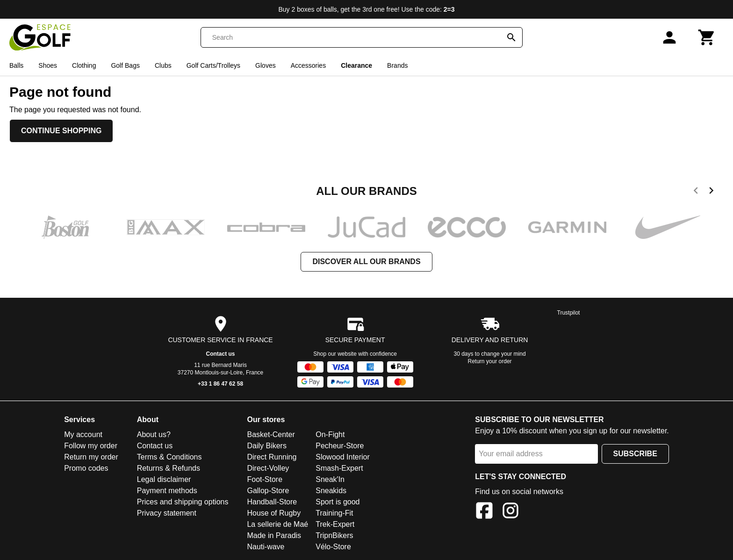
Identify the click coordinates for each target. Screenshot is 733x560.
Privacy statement (167, 513)
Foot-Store (265, 479)
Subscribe (635, 454)
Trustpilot (569, 313)
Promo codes (86, 468)
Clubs (163, 65)
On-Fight (330, 434)
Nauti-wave (266, 547)
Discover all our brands (366, 262)
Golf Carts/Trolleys (213, 65)
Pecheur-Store (340, 446)
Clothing (84, 65)
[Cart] (707, 37)
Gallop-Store (268, 491)
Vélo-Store (333, 547)
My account (83, 434)
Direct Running (272, 457)
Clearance (356, 65)
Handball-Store (272, 502)
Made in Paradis (274, 535)
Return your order (490, 361)
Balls (16, 65)
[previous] (696, 192)
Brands (397, 65)
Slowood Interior (343, 457)
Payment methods (167, 491)
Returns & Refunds (169, 468)
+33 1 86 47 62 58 (220, 384)
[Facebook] (484, 512)
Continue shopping (61, 131)
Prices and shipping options (183, 502)
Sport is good (338, 502)
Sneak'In (330, 479)
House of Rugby (274, 513)
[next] (711, 192)
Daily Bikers (266, 446)
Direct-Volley (268, 468)
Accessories (308, 65)
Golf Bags (125, 65)
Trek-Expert (335, 524)
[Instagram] (510, 512)
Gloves (266, 65)
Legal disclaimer (164, 479)
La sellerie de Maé (277, 524)
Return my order (91, 457)
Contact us (221, 354)
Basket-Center (271, 434)
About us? (154, 434)
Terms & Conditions (169, 457)
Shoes (48, 65)
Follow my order (91, 446)
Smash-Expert (339, 468)
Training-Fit (334, 513)
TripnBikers (334, 535)
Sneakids (331, 491)
